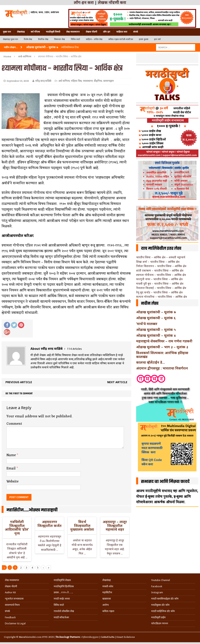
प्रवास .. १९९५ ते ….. (63, 592)
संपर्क (136, 32)
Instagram (157, 592)
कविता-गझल (108, 611)
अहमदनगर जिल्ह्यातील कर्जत (50, 524)
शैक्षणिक (98, 81)
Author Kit (10, 592)
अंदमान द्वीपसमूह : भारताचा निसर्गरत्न (162, 368)
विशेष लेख (28, 39)
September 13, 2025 (18, 81)
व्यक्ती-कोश (108, 586)
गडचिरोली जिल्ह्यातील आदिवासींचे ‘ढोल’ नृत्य (17, 527)
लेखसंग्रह (21, 32)
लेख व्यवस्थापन (73, 32)
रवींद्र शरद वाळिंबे (43, 81)
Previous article (19, 382)
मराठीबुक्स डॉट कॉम (160, 605)
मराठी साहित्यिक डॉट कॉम (163, 611)
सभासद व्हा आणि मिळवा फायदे (165, 482)
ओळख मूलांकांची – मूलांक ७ (156, 312)
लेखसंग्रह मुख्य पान (10, 39)
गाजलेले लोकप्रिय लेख (64, 611)
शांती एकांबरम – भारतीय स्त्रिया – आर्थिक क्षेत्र (160, 270)
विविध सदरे (75, 39)
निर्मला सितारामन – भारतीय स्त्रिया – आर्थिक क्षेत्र (161, 266)
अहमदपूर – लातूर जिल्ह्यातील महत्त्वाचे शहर (115, 526)
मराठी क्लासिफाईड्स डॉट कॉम (165, 599)
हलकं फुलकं (144, 39)
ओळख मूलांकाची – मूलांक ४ (156, 335)
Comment (14, 424)
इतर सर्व (157, 39)
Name (12, 455)
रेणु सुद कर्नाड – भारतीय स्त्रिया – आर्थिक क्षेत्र (159, 292)
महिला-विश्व (76, 81)
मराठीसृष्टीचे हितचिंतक (64, 586)
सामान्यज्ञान (108, 81)
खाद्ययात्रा (107, 599)
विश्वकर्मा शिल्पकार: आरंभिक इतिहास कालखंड (162, 355)
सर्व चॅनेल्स (35, 32)
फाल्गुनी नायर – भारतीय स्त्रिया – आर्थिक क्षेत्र (159, 279)
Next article (117, 382)
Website (12, 481)
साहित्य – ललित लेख (94, 39)
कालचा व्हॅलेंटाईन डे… (150, 362)
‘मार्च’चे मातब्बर (147, 324)
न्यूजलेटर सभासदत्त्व (14, 599)
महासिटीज (107, 592)
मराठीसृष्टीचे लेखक (62, 580)
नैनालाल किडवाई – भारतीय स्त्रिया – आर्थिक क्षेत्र (161, 288)
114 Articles (74, 349)
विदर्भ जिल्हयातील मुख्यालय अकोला (82, 526)
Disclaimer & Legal (15, 623)
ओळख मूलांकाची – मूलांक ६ (156, 318)
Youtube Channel (161, 580)
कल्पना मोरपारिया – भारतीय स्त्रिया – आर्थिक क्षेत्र (162, 297)
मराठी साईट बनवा (62, 599)
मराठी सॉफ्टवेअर (61, 617)
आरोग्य (106, 605)
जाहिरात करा (122, 32)
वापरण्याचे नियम (12, 605)
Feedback (10, 617)
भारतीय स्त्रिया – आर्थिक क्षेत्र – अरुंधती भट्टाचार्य (161, 257)
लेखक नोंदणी (91, 32)
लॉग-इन (107, 32)
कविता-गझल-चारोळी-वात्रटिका (121, 39)
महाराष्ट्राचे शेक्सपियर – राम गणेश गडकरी (164, 341)
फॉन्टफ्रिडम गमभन (160, 623)
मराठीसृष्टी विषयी (53, 32)
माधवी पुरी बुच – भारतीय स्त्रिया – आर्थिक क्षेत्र (160, 284)
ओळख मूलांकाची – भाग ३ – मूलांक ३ (162, 347)
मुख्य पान (7, 32)
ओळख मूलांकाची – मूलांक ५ (156, 330)
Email (12, 468)
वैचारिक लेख (43, 39)
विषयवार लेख (60, 39)
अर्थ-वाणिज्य (64, 81)
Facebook (157, 586)
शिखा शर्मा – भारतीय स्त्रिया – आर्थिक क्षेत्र (158, 262)
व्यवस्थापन (88, 81)
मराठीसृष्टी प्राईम (158, 617)
